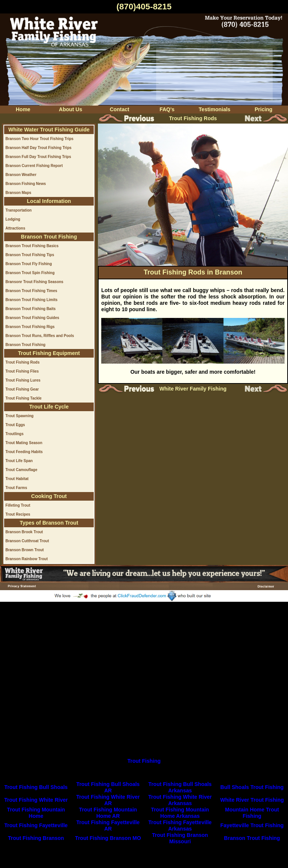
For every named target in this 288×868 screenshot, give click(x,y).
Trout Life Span (19, 461)
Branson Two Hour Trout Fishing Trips (39, 139)
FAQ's (167, 109)
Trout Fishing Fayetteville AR (108, 825)
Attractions (15, 228)
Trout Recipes (18, 514)
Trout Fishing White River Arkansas (180, 800)
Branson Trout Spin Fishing (30, 273)
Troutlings (14, 434)
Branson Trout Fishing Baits (30, 309)
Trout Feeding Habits (24, 452)
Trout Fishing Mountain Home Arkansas (180, 813)
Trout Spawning (19, 416)
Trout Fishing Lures (23, 380)
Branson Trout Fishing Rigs (30, 327)
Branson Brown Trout (24, 550)
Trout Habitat (17, 479)
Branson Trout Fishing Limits (31, 300)
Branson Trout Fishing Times (31, 291)
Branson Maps (18, 193)
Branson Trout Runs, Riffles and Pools (40, 336)
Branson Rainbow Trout (26, 559)
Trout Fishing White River (36, 800)
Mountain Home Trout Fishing (252, 813)
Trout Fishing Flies (22, 371)
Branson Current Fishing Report (34, 166)
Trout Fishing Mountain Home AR (108, 813)
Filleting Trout (18, 505)
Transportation (18, 210)
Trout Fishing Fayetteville (36, 825)
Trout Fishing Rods (22, 362)
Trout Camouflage (21, 470)
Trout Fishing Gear (22, 389)
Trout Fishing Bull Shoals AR (108, 787)
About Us (70, 109)
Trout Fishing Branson (36, 838)
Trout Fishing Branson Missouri (180, 838)
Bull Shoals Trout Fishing (252, 787)
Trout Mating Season (24, 443)
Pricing (263, 109)
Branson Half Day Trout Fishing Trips (38, 148)
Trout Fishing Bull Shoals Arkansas (180, 787)
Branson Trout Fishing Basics (32, 246)
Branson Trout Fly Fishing (28, 264)
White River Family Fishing (193, 389)
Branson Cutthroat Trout (27, 541)
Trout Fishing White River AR (108, 800)
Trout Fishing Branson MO (108, 838)
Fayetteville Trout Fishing (252, 825)
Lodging (13, 219)
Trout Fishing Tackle (23, 398)
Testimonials (215, 109)
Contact (120, 109)
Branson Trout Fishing (25, 345)
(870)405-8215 (144, 7)
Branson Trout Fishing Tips (30, 255)
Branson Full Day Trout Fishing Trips (38, 157)
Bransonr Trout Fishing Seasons (34, 282)
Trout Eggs (15, 425)
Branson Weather (21, 175)
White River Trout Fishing (252, 800)
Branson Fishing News (25, 184)
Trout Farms (16, 488)
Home (23, 109)
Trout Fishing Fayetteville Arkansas (180, 825)
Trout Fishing (144, 761)
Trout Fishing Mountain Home (36, 813)
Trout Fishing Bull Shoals (36, 787)
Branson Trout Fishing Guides (32, 318)
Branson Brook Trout (24, 532)
